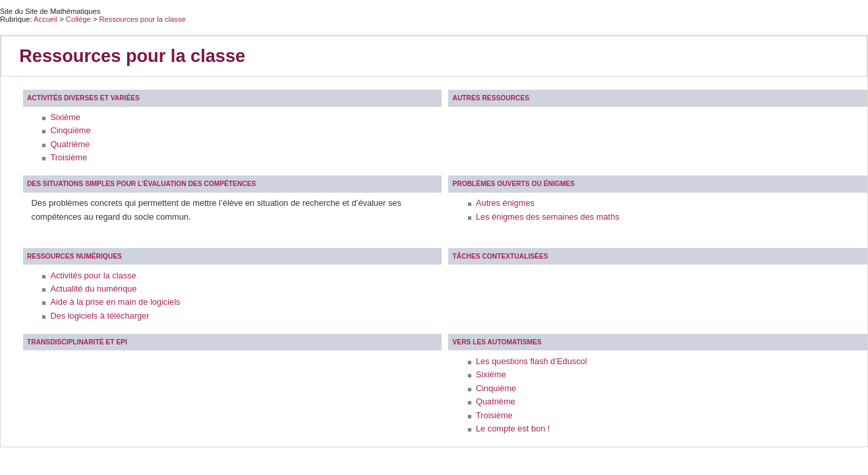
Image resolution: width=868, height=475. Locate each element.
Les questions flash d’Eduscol (532, 361)
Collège (79, 19)
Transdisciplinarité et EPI (77, 342)
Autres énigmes (505, 203)
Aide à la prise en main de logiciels (115, 302)
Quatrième (70, 144)
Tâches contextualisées (501, 256)
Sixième (65, 117)
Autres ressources (491, 98)
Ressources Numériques (74, 256)
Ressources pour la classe (143, 19)
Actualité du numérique (93, 289)
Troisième (69, 157)
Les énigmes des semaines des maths (548, 217)
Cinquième (70, 130)
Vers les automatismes (497, 342)
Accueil (45, 19)
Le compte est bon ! (513, 428)
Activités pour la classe (93, 275)
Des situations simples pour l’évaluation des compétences (141, 184)
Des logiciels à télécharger (100, 316)
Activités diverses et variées (83, 98)
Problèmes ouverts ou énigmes (514, 184)
